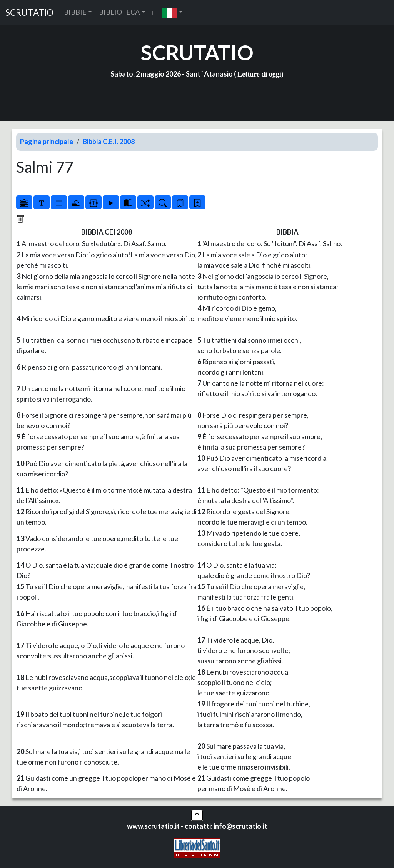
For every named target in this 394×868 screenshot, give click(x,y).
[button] (172, 12)
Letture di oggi (259, 74)
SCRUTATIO (29, 12)
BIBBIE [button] (75, 12)
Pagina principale (47, 142)
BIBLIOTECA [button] (119, 12)
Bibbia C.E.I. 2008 (109, 142)
